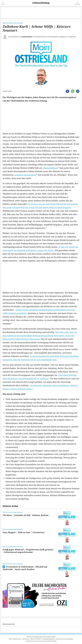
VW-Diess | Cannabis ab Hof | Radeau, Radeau (26, 515)
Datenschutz (17, 639)
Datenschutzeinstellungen (64, 639)
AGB (10, 639)
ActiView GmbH (51, 641)
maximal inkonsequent (26, 175)
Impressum (26, 639)
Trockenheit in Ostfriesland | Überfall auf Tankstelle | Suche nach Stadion (25, 568)
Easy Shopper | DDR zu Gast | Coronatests (23, 532)
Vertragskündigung (48, 639)
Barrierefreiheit (36, 639)
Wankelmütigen (51, 168)
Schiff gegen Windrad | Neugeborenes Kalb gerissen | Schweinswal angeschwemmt (28, 551)
